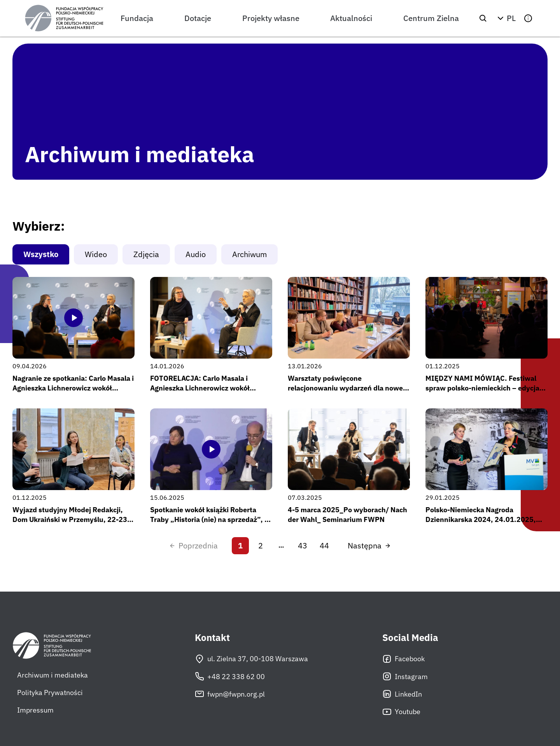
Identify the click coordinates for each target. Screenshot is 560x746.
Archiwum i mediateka (52, 675)
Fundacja (137, 18)
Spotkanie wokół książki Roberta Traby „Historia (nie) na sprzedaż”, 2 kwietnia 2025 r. (209, 519)
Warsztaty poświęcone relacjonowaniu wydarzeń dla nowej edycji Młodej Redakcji (346, 388)
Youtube (401, 712)
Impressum (35, 710)
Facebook (403, 659)
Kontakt (212, 638)
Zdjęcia (146, 254)
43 (303, 545)
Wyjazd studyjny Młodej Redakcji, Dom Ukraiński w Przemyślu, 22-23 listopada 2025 (70, 519)
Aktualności (351, 18)
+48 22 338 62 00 (230, 676)
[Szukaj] (483, 18)
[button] (506, 18)
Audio (196, 254)
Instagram (405, 676)
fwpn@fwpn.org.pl (230, 694)
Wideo (96, 254)
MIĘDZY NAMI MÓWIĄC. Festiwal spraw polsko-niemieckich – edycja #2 (482, 388)
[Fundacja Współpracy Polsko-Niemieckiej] (64, 18)
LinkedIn (402, 694)
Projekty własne (271, 18)
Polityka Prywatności (50, 693)
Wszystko (41, 254)
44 (324, 545)
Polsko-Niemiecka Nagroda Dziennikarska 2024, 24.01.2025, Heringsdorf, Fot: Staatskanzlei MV (482, 519)
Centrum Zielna (431, 18)
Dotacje (198, 18)
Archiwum (249, 254)
